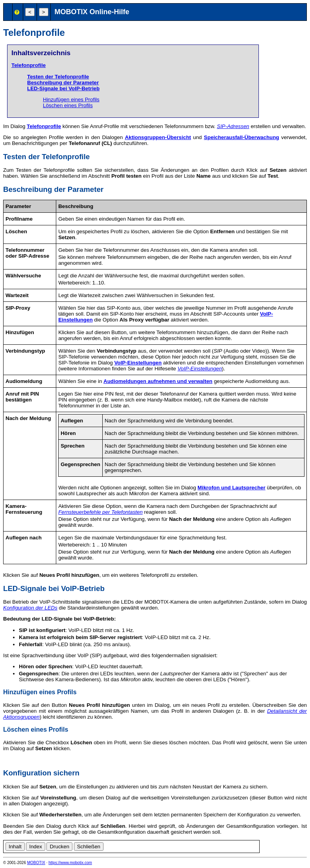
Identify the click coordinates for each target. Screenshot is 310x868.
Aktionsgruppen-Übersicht (158, 137)
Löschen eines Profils (68, 105)
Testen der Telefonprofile (58, 77)
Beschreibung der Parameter (63, 83)
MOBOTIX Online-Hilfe (92, 12)
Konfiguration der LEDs (30, 608)
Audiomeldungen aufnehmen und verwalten (158, 381)
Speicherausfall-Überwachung (241, 137)
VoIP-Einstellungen (138, 363)
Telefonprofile (29, 65)
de (265, 845)
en (273, 845)
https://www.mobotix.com (70, 863)
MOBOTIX (36, 863)
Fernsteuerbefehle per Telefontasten (100, 512)
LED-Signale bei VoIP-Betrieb (63, 88)
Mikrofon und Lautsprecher (232, 488)
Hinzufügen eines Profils (71, 99)
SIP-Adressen (233, 126)
